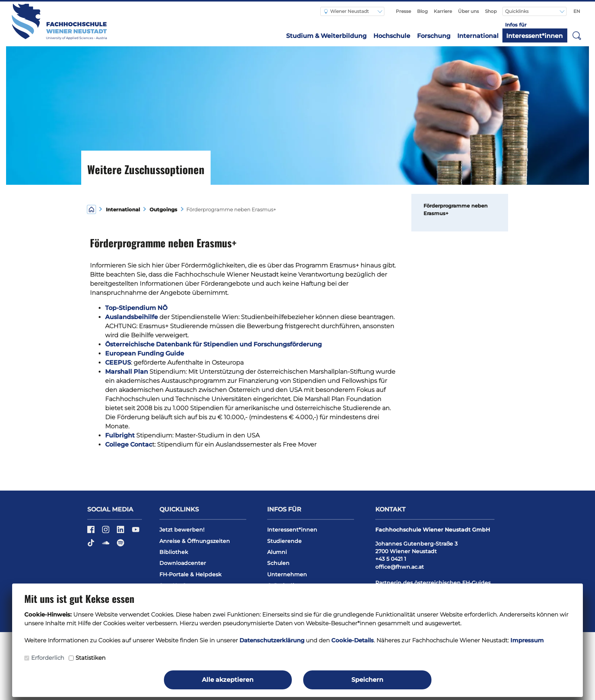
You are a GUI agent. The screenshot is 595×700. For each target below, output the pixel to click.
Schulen (278, 563)
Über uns (468, 11)
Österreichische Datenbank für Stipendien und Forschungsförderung (213, 344)
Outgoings (163, 210)
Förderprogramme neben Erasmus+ (456, 209)
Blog (422, 11)
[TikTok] (92, 546)
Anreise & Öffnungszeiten (195, 541)
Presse (403, 11)
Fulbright (120, 435)
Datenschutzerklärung (272, 640)
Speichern (367, 680)
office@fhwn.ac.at (400, 567)
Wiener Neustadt (346, 11)
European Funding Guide (145, 353)
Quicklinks (517, 11)
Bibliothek (174, 552)
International (478, 36)
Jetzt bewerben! (182, 530)
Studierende (284, 541)
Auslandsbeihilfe (131, 317)
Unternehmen (287, 574)
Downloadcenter (183, 563)
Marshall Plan (127, 372)
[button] (577, 35)
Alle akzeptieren (228, 680)
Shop (491, 11)
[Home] (91, 209)
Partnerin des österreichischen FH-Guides (433, 583)
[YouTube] (136, 532)
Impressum (527, 640)
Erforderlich (48, 658)
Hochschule (392, 36)
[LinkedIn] (121, 532)
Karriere (443, 11)
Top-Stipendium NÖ (136, 308)
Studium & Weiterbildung (326, 36)
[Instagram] (106, 532)
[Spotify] (120, 546)
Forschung (434, 36)
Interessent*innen (534, 36)
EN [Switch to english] (577, 11)
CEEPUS (118, 363)
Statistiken (91, 658)
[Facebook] (92, 532)
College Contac (129, 444)
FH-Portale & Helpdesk (190, 574)
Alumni (277, 552)
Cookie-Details (353, 640)
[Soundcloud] (106, 546)
